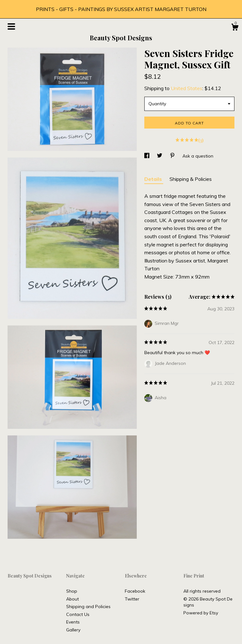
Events (73, 622)
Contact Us (78, 614)
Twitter (132, 599)
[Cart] (235, 28)
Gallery (73, 630)
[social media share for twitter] (160, 156)
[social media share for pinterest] (173, 156)
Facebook (135, 591)
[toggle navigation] (11, 26)
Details (154, 179)
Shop (72, 591)
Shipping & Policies (191, 179)
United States (187, 88)
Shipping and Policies (88, 607)
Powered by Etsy (201, 613)
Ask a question (198, 156)
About (72, 599)
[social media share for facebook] (147, 156)
